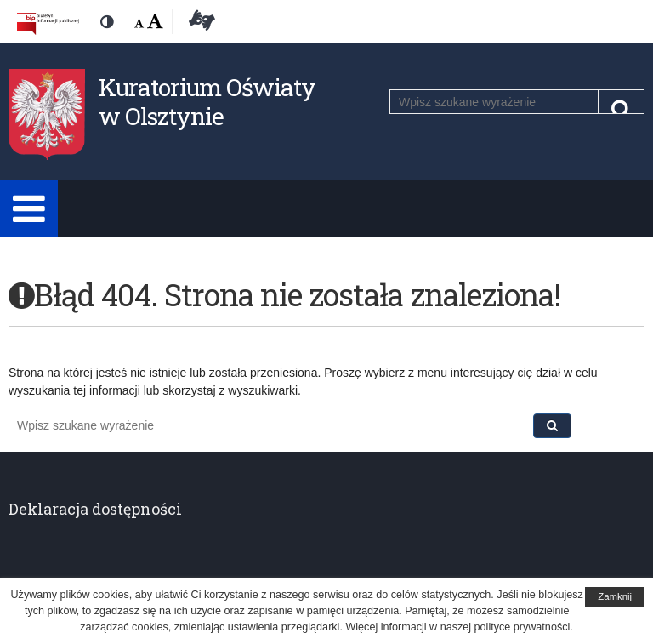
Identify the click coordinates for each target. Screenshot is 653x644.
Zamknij (615, 596)
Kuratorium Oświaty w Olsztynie (207, 102)
